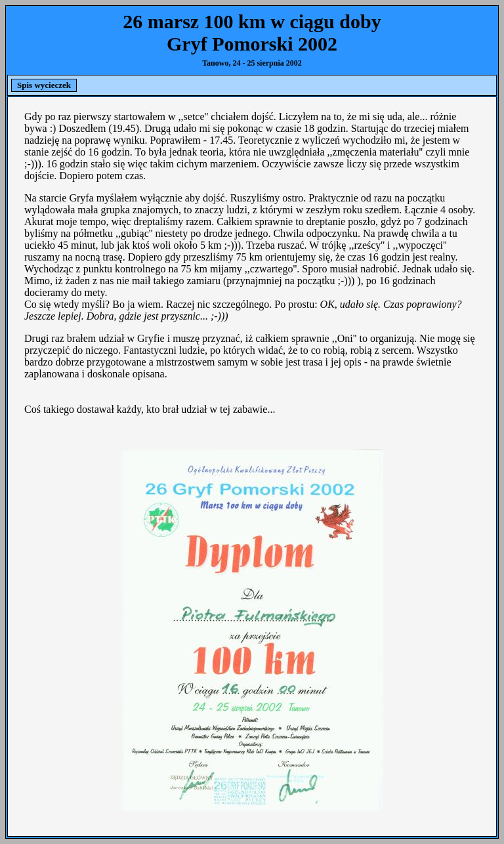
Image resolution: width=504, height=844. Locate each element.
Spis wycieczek (44, 85)
